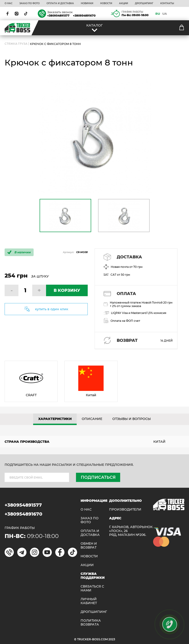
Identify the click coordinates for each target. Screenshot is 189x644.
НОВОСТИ (106, 3)
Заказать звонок (60, 12)
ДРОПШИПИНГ (144, 3)
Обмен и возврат (89, 546)
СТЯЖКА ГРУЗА (16, 44)
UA (165, 14)
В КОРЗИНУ (67, 290)
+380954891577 (58, 16)
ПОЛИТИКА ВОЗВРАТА (91, 623)
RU (158, 14)
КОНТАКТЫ (167, 3)
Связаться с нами (92, 588)
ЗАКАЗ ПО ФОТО (29, 3)
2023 (112, 639)
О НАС (9, 3)
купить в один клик (52, 309)
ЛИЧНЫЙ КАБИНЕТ (89, 601)
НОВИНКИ (87, 3)
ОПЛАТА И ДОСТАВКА (60, 3)
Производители (125, 510)
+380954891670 (84, 16)
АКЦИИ (124, 3)
